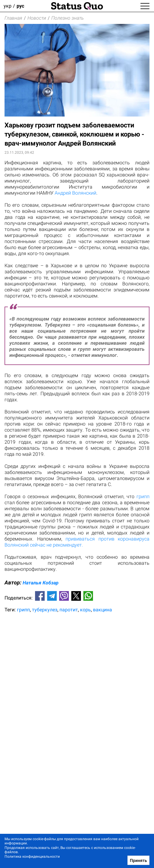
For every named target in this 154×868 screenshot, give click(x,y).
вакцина (103, 610)
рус (20, 6)
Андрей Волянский (75, 193)
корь (85, 610)
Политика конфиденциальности (32, 856)
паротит (69, 610)
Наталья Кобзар (41, 583)
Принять (138, 860)
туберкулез (45, 610)
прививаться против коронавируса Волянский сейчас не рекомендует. (77, 542)
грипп (143, 496)
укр (8, 6)
